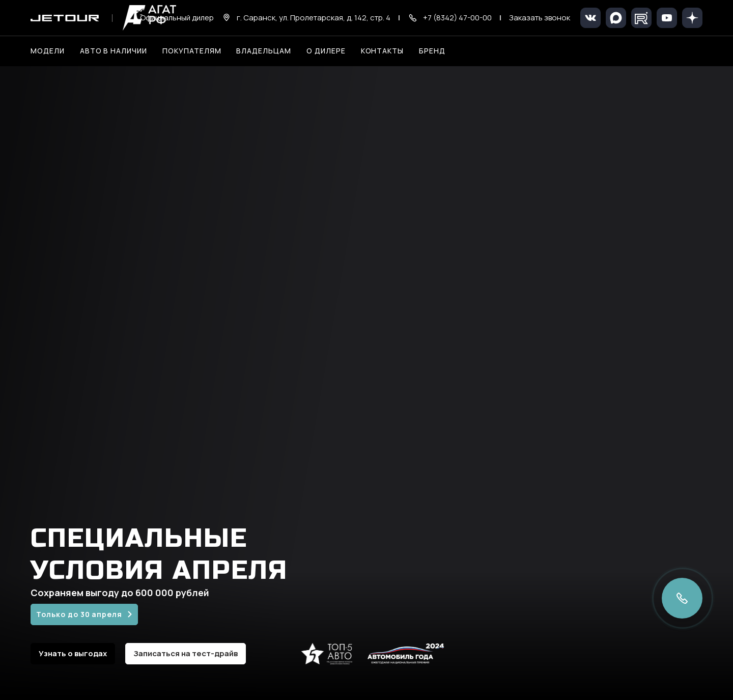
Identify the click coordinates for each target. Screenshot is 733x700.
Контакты (383, 51)
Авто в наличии (114, 51)
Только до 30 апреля (79, 614)
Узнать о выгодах (73, 653)
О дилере (326, 51)
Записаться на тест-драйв (186, 653)
